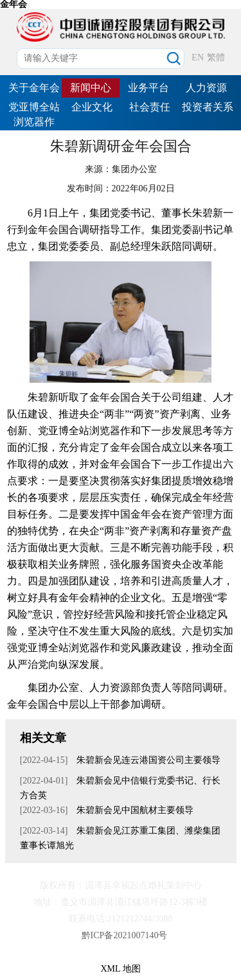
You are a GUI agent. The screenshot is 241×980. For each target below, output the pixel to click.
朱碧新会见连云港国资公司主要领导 (147, 760)
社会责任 (150, 107)
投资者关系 (208, 107)
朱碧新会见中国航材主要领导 (134, 810)
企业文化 (92, 107)
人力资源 (206, 88)
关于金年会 (34, 88)
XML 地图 (120, 969)
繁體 (216, 57)
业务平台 (148, 88)
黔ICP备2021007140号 (125, 935)
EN (198, 57)
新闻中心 (91, 88)
